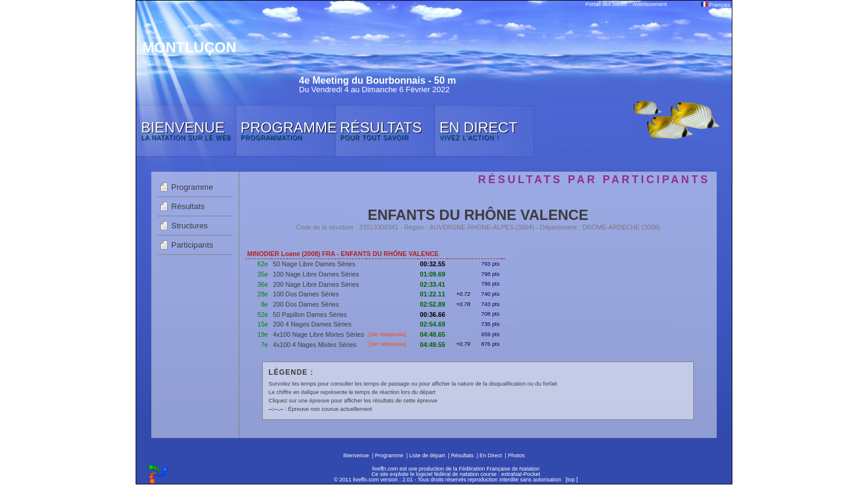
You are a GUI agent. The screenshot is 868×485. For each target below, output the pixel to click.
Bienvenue (357, 455)
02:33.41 (433, 284)
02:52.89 (433, 304)
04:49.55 (433, 345)
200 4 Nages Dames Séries (312, 324)
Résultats (188, 206)
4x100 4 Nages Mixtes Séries (315, 345)
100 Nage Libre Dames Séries (316, 274)
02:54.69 (433, 324)
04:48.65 (433, 334)
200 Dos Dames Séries (306, 304)
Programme (192, 187)
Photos (516, 455)
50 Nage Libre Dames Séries (314, 264)
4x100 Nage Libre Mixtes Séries (319, 334)
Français (715, 5)
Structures (190, 226)
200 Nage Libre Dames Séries (316, 284)
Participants (192, 245)
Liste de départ (427, 455)
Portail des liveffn (606, 4)
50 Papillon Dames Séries (310, 314)
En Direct (491, 455)
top (571, 480)
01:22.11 (433, 294)
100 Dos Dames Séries (306, 294)
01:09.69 (433, 274)
